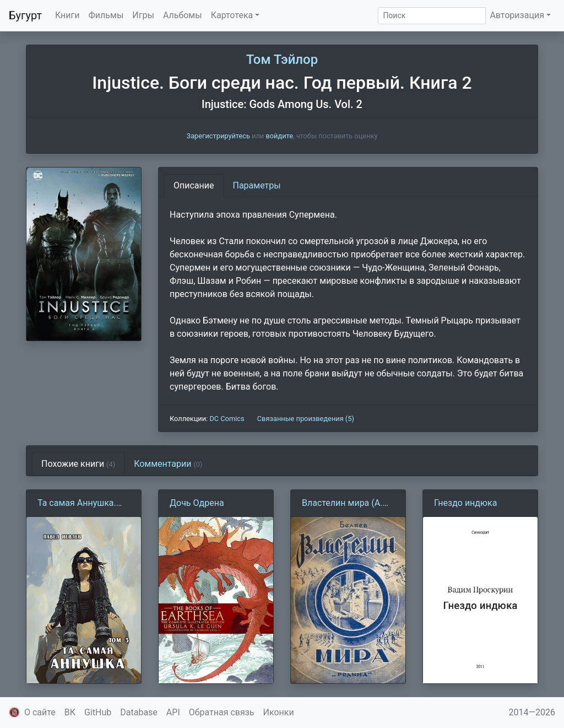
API (173, 712)
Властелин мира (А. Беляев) (342, 504)
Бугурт (25, 15)
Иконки (279, 712)
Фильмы (106, 15)
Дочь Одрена (197, 503)
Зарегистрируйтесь (218, 136)
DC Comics (227, 419)
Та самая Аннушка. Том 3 (77, 504)
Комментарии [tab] (168, 464)
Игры (143, 15)
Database (139, 712)
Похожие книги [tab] (78, 464)
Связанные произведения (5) (306, 419)
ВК (70, 712)
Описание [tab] (194, 185)
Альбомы (183, 15)
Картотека (232, 15)
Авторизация (517, 15)
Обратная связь (222, 712)
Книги (67, 15)
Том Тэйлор (282, 60)
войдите (279, 136)
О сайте (40, 712)
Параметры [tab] (257, 185)
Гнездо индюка (465, 503)
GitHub (98, 712)
